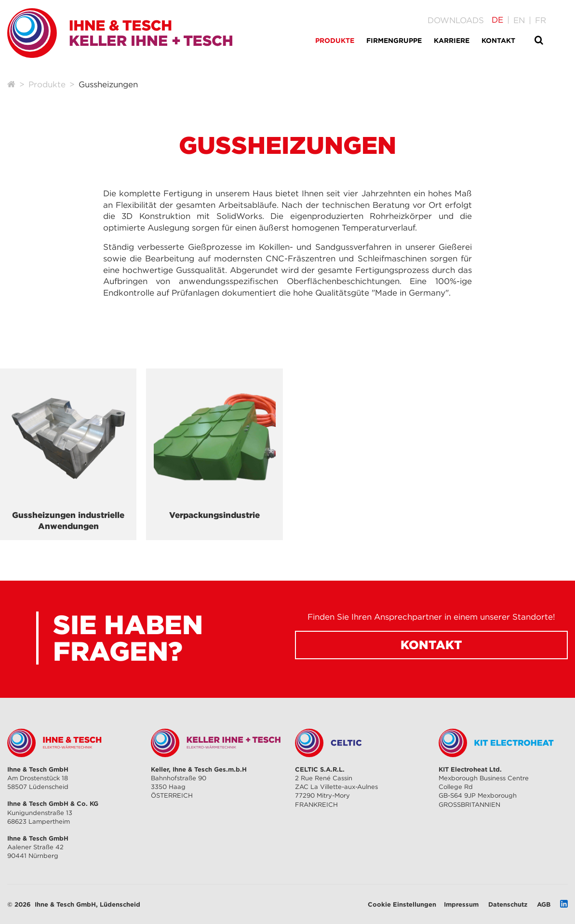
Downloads (456, 20)
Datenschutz (508, 904)
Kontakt (431, 645)
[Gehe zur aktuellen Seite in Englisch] (519, 20)
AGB (544, 904)
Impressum (461, 904)
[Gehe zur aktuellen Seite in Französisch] (541, 20)
